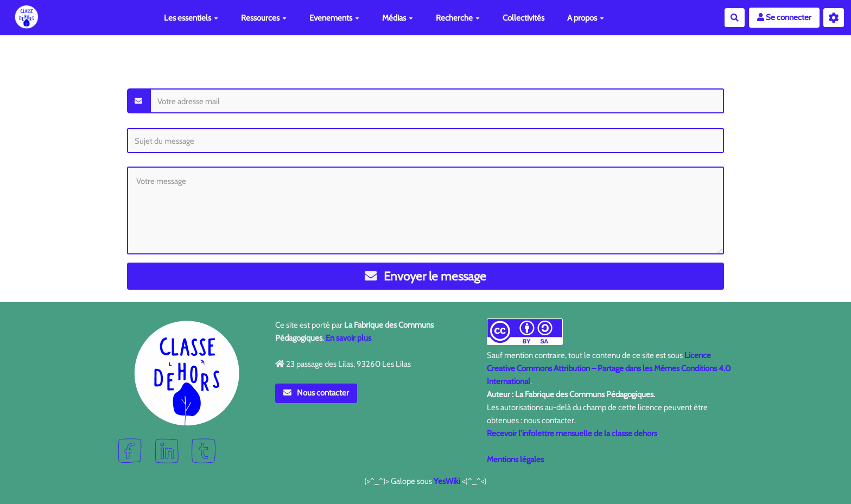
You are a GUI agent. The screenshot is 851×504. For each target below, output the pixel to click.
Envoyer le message (426, 276)
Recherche (458, 18)
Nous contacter (316, 393)
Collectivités (523, 18)
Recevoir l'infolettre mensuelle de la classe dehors (572, 433)
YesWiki (447, 481)
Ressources (264, 18)
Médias (398, 18)
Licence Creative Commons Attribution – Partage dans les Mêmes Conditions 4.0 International (609, 368)
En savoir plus (348, 338)
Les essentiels (191, 18)
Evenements (334, 18)
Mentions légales (515, 460)
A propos (586, 18)
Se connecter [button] (784, 17)
